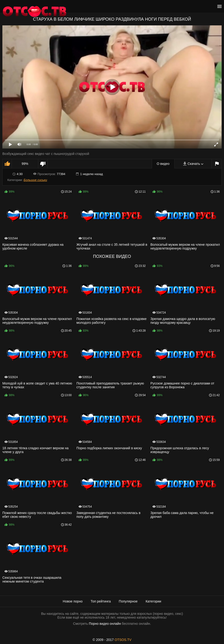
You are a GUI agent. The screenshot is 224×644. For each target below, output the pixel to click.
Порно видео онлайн (105, 624)
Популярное (128, 601)
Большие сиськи (35, 180)
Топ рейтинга (101, 601)
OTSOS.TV (123, 640)
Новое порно (73, 601)
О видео (163, 164)
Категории (153, 601)
